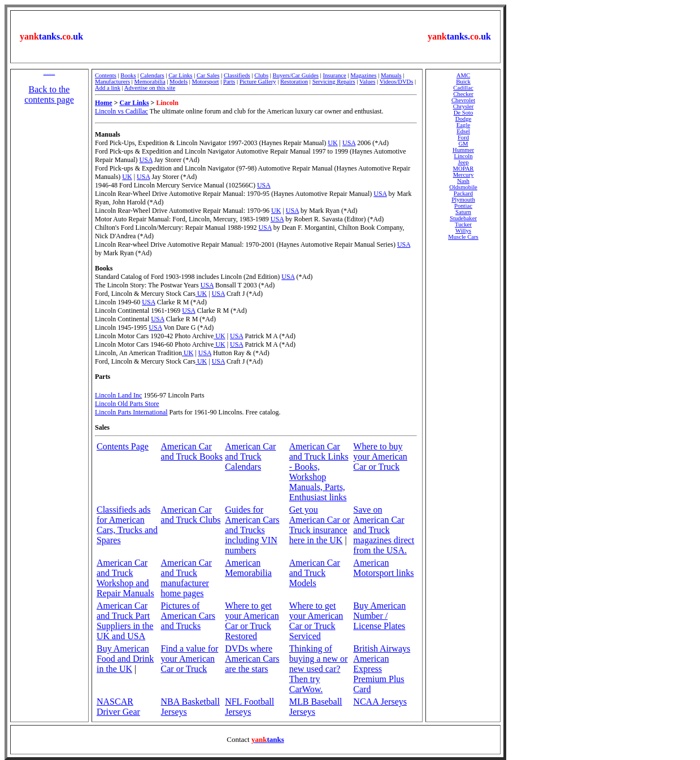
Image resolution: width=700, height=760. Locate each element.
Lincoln (463, 156)
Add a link (108, 88)
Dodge (463, 119)
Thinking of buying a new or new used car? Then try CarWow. (319, 669)
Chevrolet (463, 100)
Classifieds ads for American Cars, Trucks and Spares (127, 525)
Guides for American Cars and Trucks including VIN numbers (252, 530)
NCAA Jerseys (380, 702)
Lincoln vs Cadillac (121, 111)
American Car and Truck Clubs (191, 515)
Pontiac (463, 206)
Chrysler (464, 106)
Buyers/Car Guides (296, 75)
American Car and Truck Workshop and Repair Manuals (125, 578)
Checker (463, 94)
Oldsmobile (463, 187)
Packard (463, 193)
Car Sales (208, 75)
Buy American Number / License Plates (379, 616)
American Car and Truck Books (192, 451)
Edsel (463, 131)
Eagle (463, 125)
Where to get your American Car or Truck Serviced (316, 621)
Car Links (180, 75)
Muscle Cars (463, 237)
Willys (463, 231)
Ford (463, 137)
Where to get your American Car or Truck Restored (252, 621)
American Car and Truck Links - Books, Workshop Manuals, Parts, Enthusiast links (319, 472)
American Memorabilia (248, 568)
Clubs (261, 75)
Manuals (391, 75)
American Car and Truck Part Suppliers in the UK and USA (125, 621)
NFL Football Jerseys (249, 707)
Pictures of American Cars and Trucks (188, 616)
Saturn (463, 212)
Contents (106, 75)
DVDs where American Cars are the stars (252, 659)
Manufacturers (112, 82)
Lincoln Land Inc (118, 395)
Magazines (363, 75)
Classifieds (237, 75)
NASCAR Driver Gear (118, 707)
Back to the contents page (49, 98)
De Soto (464, 113)
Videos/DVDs (397, 82)
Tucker (463, 224)
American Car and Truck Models (315, 573)
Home (104, 103)
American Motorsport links (383, 568)
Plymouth (463, 200)
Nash (463, 181)
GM (463, 144)
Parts (229, 82)
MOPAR (464, 169)
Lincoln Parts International (131, 412)
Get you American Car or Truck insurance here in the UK (320, 525)
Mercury (464, 175)
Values (367, 82)
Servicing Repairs (334, 82)
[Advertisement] (255, 37)
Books (128, 75)
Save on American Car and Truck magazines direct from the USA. (384, 530)
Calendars (152, 75)
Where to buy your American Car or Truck (380, 457)
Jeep (464, 162)
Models (179, 82)
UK (332, 143)
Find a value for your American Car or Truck (190, 659)
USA (349, 143)
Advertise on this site (150, 88)
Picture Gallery (258, 82)
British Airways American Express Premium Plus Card (382, 669)
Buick (463, 82)
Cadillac (463, 88)
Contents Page (123, 446)
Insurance (334, 75)
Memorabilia (150, 82)
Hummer (463, 150)
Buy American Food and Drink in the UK (125, 659)
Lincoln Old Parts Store (127, 404)
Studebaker (463, 218)
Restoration (294, 82)
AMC (463, 75)
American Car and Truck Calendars (250, 457)
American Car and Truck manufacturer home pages (186, 578)
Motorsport (206, 82)
